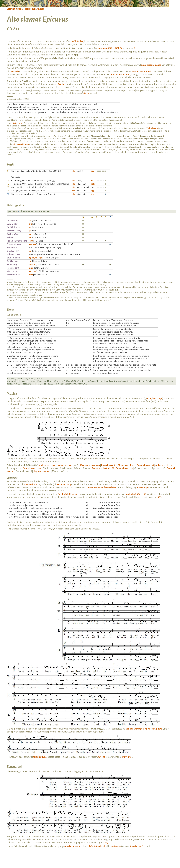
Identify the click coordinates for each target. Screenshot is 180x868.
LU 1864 (43, 757)
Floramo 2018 (13, 268)
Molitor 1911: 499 (47, 465)
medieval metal (73, 846)
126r (93, 184)
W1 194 (102, 757)
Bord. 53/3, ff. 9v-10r (68, 494)
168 (35, 271)
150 (31, 271)
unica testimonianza (151, 65)
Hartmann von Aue (120, 75)
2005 (106, 843)
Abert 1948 (143, 488)
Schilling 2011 (13, 261)
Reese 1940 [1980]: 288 (103, 468)
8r (92, 180)
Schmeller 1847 (14, 231)
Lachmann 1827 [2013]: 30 (110, 48)
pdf (31, 251)
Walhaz (62, 84)
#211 (31, 275)
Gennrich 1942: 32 (124, 468)
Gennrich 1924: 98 (145, 465)
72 (30, 231)
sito (105, 846)
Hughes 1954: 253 (42, 471)
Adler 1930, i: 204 (164, 465)
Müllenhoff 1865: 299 (136, 494)
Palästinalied (77, 42)
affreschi (14, 72)
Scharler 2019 (13, 275)
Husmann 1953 (64, 485)
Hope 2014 (12, 264)
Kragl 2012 (157, 729)
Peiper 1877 (12, 237)
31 (30, 234)
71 (30, 237)
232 (31, 224)
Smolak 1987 (13, 251)
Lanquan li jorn (31, 485)
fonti (35, 757)
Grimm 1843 (12, 224)
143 (92, 191)
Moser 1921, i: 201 (127, 465)
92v (93, 171)
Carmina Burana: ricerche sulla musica (25, 9)
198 (35, 244)
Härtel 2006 (17, 123)
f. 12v (124, 757)
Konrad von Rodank (141, 72)
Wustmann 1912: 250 (90, 465)
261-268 (33, 264)
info (73, 171)
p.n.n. (32, 268)
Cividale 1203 (152, 128)
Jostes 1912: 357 (64, 465)
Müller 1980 (12, 248)
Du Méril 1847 (13, 227)
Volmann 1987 (13, 254)
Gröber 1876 (13, 234)
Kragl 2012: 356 (155, 399)
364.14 (86, 93)
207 (31, 221)
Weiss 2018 (12, 271)
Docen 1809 (12, 221)
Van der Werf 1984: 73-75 (138, 729)
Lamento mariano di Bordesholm (101, 488)
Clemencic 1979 (14, 244)
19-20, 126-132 (36, 258)
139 (31, 244)
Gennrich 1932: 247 (32, 468)
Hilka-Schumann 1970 (17, 241)
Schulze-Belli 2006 (21, 144)
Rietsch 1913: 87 (109, 465)
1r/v (93, 194)
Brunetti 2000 (13, 258)
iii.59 (31, 241)
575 (135, 48)
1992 (160, 497)
